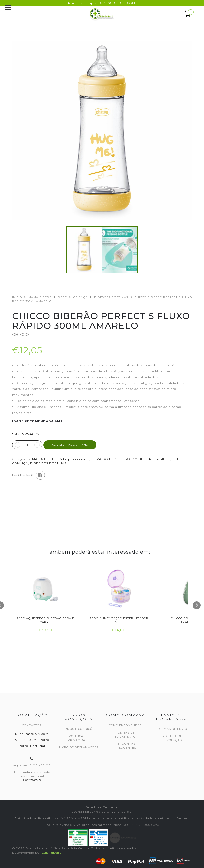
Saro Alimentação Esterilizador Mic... (119, 620)
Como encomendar (125, 725)
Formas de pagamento (125, 735)
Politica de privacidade (79, 738)
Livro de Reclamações (79, 747)
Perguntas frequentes (125, 746)
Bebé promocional (74, 459)
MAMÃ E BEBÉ (40, 297)
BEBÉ (62, 297)
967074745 (32, 780)
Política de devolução (172, 738)
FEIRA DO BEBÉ (105, 459)
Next (197, 605)
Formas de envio (172, 729)
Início (17, 297)
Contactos (32, 725)
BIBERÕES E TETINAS (111, 297)
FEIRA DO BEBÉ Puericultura (146, 459)
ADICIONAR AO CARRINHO (70, 445)
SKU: (17, 434)
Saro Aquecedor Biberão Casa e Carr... (45, 620)
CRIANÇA (80, 297)
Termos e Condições (79, 729)
